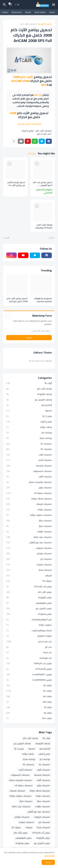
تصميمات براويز (29, 487)
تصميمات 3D (29, 449)
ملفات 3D (29, 685)
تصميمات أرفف (29, 460)
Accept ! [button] (48, 862)
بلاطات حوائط (29, 427)
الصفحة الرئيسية (45, 24)
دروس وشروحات (29, 614)
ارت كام (38, 95)
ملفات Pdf (29, 702)
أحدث (51, 238)
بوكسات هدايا (29, 438)
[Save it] (37, 164)
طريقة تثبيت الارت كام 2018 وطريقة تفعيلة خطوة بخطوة (43, 226)
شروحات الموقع (29, 636)
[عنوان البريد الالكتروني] (29, 331)
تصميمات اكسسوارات (29, 471)
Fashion (5, 12)
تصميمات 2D (29, 444)
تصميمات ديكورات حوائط (29, 515)
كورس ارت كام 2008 (29, 663)
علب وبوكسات (29, 658)
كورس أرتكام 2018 (29, 669)
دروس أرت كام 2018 (29, 586)
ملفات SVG (29, 718)
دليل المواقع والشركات (29, 619)
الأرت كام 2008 (23, 77)
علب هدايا (29, 652)
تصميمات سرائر (29, 526)
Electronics (17, 12)
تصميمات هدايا (29, 570)
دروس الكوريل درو (29, 608)
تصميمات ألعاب (29, 477)
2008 (13, 113)
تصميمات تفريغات (29, 504)
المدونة (29, 411)
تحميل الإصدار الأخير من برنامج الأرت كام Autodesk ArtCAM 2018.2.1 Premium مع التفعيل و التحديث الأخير (15, 184)
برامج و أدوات (27, 131)
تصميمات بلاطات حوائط (29, 499)
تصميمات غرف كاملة (29, 537)
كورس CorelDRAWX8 (29, 680)
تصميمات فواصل (29, 553)
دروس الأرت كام (29, 592)
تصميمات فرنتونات (29, 548)
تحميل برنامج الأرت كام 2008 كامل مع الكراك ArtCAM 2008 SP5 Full (17, 300)
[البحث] (4, 5)
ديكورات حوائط (29, 625)
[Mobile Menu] (54, 5)
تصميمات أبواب (29, 455)
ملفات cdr (29, 691)
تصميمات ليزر (29, 559)
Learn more (50, 856)
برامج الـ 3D (29, 416)
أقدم (7, 238)
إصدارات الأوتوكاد (29, 394)
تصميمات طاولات (29, 531)
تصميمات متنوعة (29, 565)
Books (28, 12)
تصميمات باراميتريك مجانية (29, 482)
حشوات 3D (29, 581)
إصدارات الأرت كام (28, 24)
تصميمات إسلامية (29, 466)
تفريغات (29, 575)
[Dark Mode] (17, 5)
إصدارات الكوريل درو (29, 400)
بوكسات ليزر (29, 433)
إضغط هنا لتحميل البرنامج (29, 124)
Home (52, 12)
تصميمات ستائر (29, 521)
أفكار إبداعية (29, 405)
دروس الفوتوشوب (29, 603)
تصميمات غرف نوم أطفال (29, 542)
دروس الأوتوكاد (29, 597)
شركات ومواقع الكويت (29, 630)
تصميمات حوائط (29, 510)
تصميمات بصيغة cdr (29, 493)
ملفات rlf (29, 707)
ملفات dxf (29, 696)
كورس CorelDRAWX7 (29, 674)
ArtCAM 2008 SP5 (29, 83)
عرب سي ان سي (44, 134)
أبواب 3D (29, 383)
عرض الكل (32, 153)
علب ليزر (29, 647)
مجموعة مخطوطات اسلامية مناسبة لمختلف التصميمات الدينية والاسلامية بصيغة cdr (43, 300)
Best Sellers (40, 12)
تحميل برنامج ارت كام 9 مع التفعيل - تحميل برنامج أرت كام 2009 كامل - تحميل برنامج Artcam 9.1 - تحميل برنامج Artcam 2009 (43, 184)
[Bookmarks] (11, 5)
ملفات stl (29, 713)
